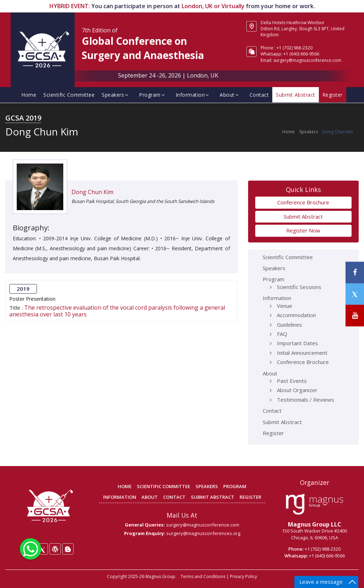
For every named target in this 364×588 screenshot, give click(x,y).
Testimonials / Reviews (306, 400)
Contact (259, 95)
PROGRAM (235, 486)
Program (153, 95)
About (230, 95)
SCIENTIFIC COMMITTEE (164, 486)
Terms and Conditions (203, 576)
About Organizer (297, 390)
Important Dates (298, 343)
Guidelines (290, 325)
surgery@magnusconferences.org (203, 533)
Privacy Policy (243, 576)
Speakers (116, 95)
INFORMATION (120, 497)
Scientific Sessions (299, 287)
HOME (125, 486)
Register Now (303, 230)
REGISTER (250, 497)
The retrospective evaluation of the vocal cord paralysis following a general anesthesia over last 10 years (117, 311)
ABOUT (150, 497)
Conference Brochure (303, 202)
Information (193, 95)
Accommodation (296, 315)
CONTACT (174, 497)
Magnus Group (160, 576)
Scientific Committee (69, 95)
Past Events (292, 381)
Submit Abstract (296, 95)
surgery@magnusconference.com (307, 60)
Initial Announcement (302, 353)
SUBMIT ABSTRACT (213, 497)
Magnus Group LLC (315, 524)
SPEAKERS (207, 486)
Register (333, 95)
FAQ (282, 334)
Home (29, 95)
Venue (285, 306)
